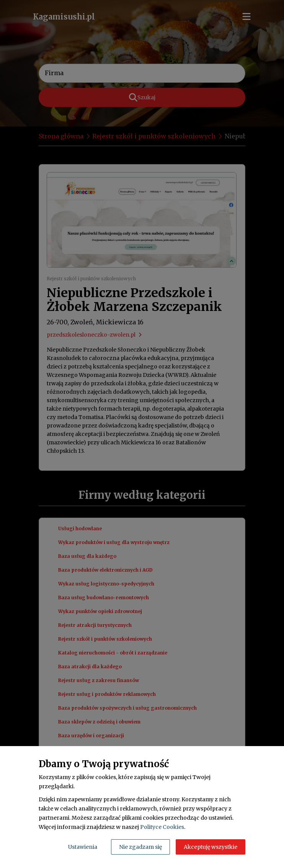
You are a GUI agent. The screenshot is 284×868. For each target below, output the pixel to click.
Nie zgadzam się (140, 847)
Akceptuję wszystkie (211, 847)
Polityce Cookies (162, 827)
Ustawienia (83, 847)
